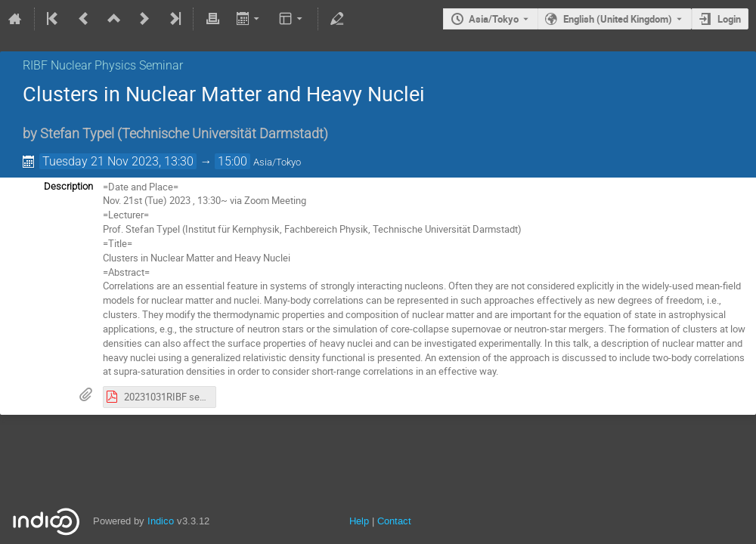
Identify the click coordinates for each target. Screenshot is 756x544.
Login (729, 19)
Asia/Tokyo (494, 19)
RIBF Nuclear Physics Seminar (103, 65)
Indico (161, 521)
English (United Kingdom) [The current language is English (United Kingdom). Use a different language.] (618, 19)
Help (359, 521)
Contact (394, 521)
